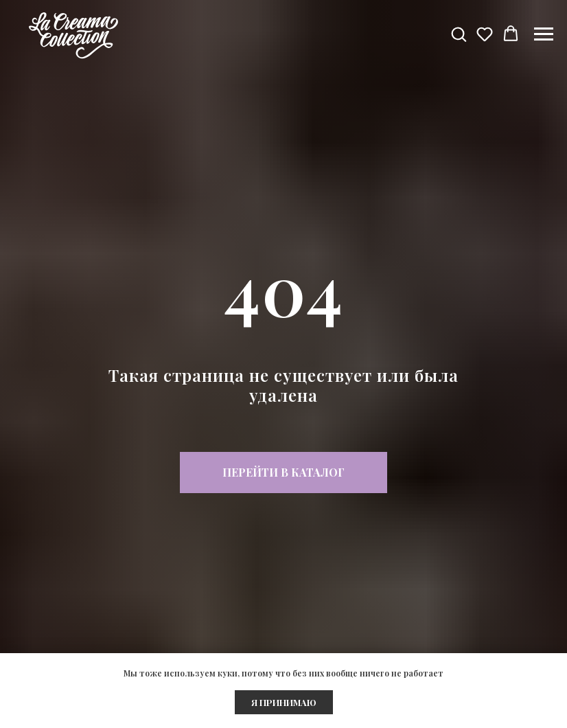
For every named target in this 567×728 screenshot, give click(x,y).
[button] (459, 34)
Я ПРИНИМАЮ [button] (284, 702)
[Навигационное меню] (544, 34)
